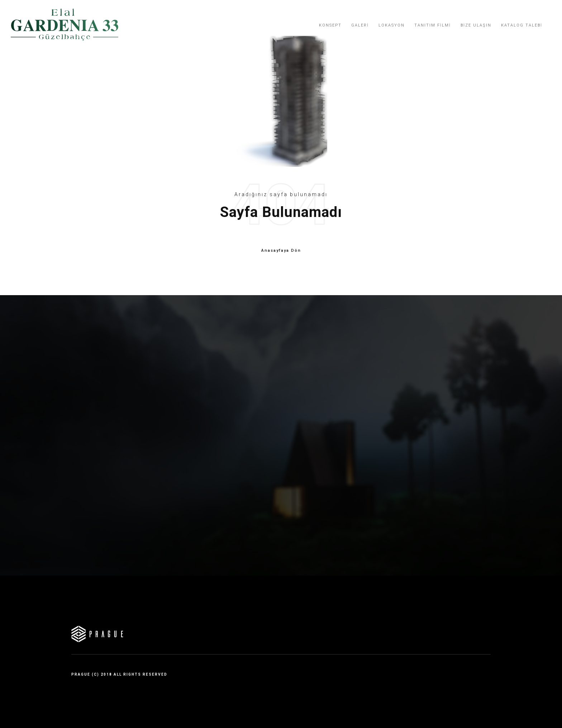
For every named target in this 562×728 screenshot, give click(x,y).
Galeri (360, 25)
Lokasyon (392, 25)
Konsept (330, 25)
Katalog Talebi (522, 25)
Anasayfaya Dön (281, 251)
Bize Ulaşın (476, 25)
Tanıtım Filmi (433, 25)
